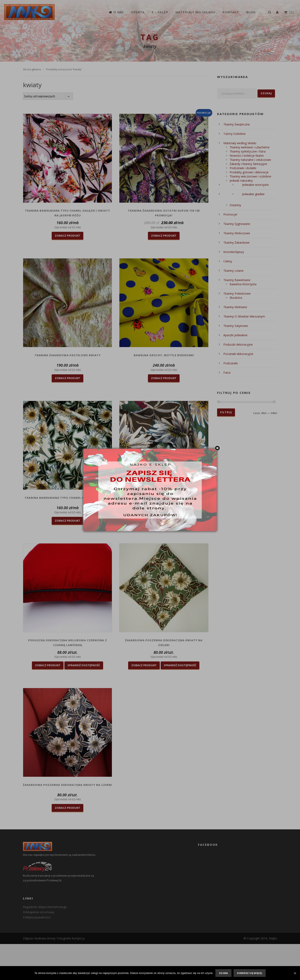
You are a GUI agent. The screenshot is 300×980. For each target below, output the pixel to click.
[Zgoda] (295, 973)
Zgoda (223, 973)
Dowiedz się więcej (250, 973)
